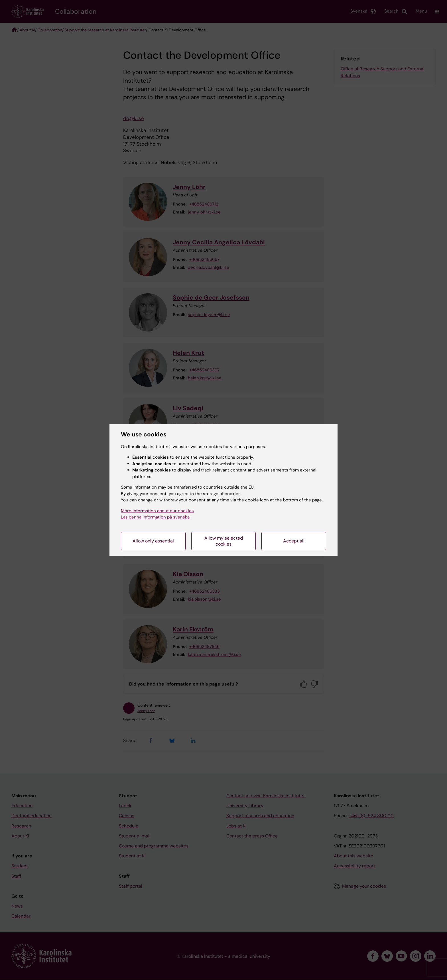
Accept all (294, 541)
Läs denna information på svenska (155, 517)
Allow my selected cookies (224, 541)
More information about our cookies (157, 511)
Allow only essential (153, 541)
